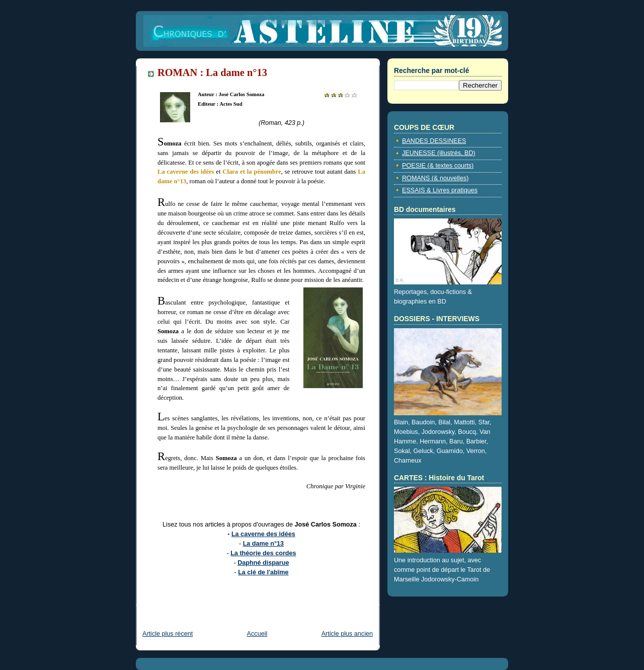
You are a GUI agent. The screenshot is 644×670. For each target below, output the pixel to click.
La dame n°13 (263, 544)
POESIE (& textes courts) (438, 166)
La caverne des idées (263, 534)
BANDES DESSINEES (434, 141)
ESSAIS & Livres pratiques (440, 190)
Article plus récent (168, 634)
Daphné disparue (263, 563)
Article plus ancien (347, 634)
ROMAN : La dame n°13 (212, 72)
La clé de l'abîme (263, 572)
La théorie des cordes (263, 553)
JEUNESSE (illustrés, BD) (439, 153)
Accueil (257, 634)
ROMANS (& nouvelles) (435, 178)
